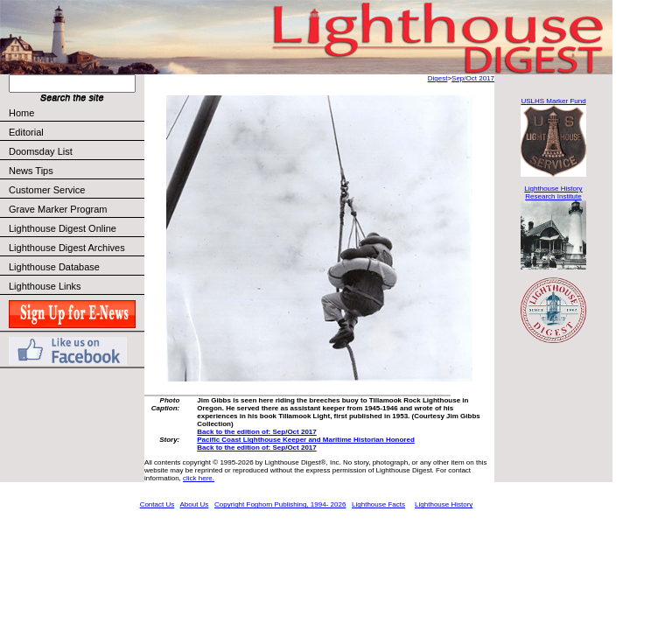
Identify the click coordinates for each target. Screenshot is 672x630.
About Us (194, 504)
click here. (199, 478)
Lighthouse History (444, 504)
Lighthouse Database (54, 267)
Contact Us (157, 504)
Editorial (76, 132)
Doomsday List (41, 151)
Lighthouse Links (45, 286)
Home (21, 113)
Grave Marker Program (58, 209)
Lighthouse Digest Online (63, 228)
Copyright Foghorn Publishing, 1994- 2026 (280, 504)
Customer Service (76, 190)
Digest (438, 78)
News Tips (31, 171)
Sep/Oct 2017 (473, 78)
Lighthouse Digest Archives (67, 248)
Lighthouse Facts (378, 504)
